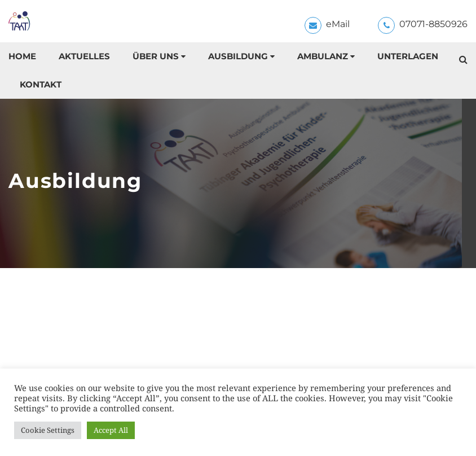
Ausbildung (238, 56)
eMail (338, 24)
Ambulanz (323, 56)
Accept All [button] (111, 430)
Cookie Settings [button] (48, 430)
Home (22, 56)
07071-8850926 (433, 24)
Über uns (156, 56)
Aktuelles (84, 56)
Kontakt (41, 84)
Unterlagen (408, 56)
